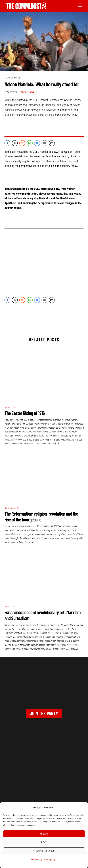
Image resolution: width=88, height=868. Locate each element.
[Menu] (80, 5)
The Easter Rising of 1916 (25, 413)
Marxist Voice (28, 91)
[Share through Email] (44, 143)
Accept (44, 834)
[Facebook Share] (7, 143)
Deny (44, 842)
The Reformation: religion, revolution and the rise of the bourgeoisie (41, 516)
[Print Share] (52, 143)
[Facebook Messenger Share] (37, 143)
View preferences (44, 851)
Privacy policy (50, 859)
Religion (20, 508)
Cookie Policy (37, 859)
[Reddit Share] (22, 143)
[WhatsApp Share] (30, 143)
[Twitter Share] (15, 143)
